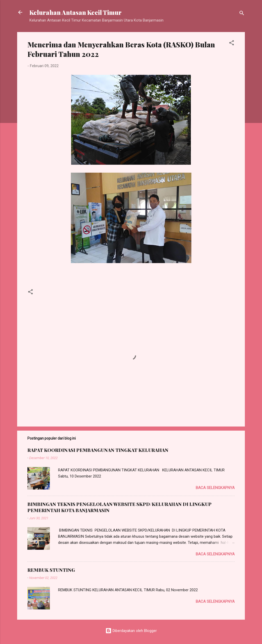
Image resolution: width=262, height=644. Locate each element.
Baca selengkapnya (215, 488)
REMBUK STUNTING (51, 570)
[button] (232, 44)
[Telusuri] (242, 14)
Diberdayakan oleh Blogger (131, 631)
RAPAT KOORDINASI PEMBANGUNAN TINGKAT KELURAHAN (98, 450)
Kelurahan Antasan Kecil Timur (75, 12)
